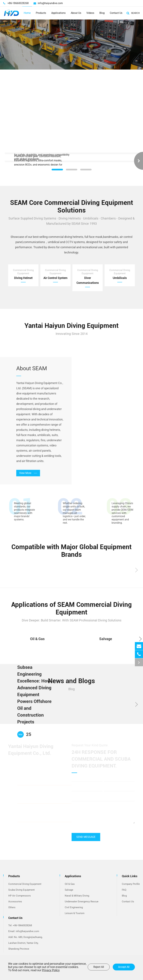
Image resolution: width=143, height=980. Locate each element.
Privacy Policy (51, 970)
